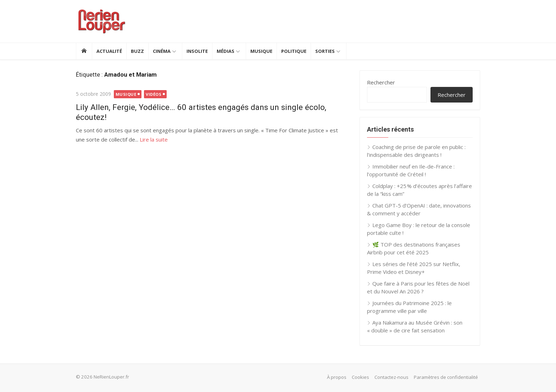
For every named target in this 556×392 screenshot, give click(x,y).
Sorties (325, 51)
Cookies (360, 377)
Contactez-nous (391, 377)
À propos (337, 377)
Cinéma (162, 51)
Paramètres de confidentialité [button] (446, 377)
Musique (261, 51)
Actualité (109, 51)
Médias (226, 51)
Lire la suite (154, 139)
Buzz (137, 51)
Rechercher (381, 82)
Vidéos (154, 94)
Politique (294, 51)
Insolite (197, 51)
